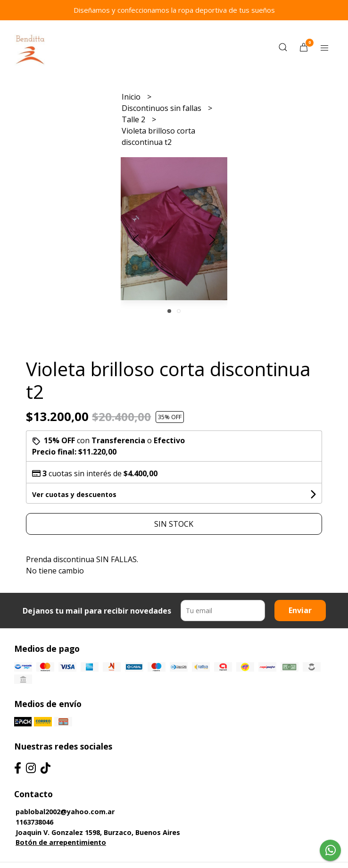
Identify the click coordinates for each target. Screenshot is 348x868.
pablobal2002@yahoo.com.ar (65, 812)
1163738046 (34, 822)
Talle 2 (134, 119)
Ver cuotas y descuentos (74, 494)
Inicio (132, 97)
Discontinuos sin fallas (162, 108)
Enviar (300, 610)
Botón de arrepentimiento (61, 842)
